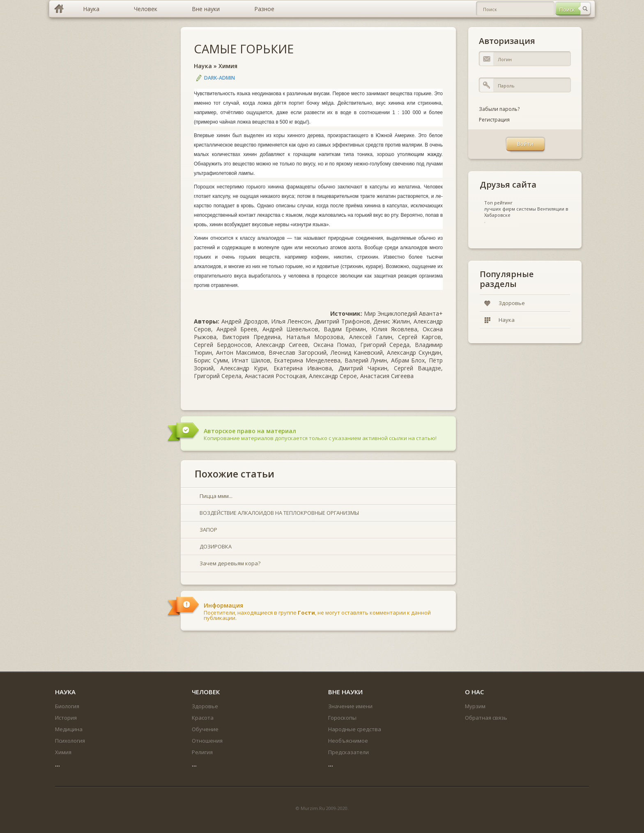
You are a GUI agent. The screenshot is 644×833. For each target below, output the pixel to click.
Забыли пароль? (499, 109)
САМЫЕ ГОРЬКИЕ (244, 49)
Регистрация (494, 120)
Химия (228, 66)
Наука (203, 66)
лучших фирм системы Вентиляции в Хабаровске (526, 212)
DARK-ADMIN (220, 78)
